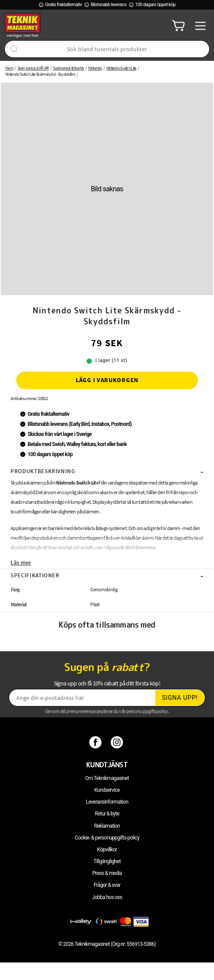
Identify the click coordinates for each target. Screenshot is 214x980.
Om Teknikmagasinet (107, 778)
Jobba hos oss (107, 897)
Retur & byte (107, 814)
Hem (9, 68)
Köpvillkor (107, 850)
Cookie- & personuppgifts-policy (107, 838)
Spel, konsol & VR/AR (33, 68)
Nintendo (95, 68)
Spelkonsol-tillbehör (68, 68)
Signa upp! (180, 698)
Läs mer (21, 562)
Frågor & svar (107, 885)
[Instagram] (118, 742)
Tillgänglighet (107, 861)
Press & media (107, 873)
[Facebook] (96, 742)
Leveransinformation (107, 802)
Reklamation (107, 826)
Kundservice (107, 790)
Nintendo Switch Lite (121, 68)
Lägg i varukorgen (107, 380)
